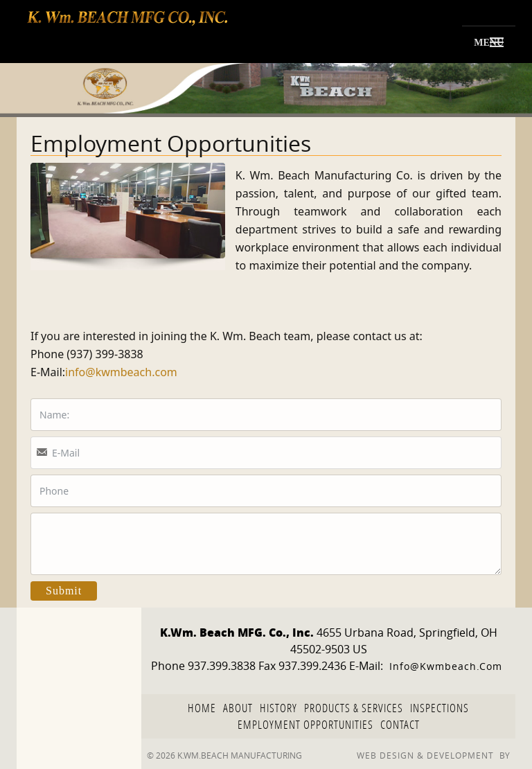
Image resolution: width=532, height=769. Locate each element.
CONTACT (400, 724)
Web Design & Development (425, 755)
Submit (64, 591)
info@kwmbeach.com (121, 372)
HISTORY (278, 708)
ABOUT (238, 708)
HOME (202, 708)
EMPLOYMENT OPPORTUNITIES (305, 724)
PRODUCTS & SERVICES (354, 708)
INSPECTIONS (440, 708)
